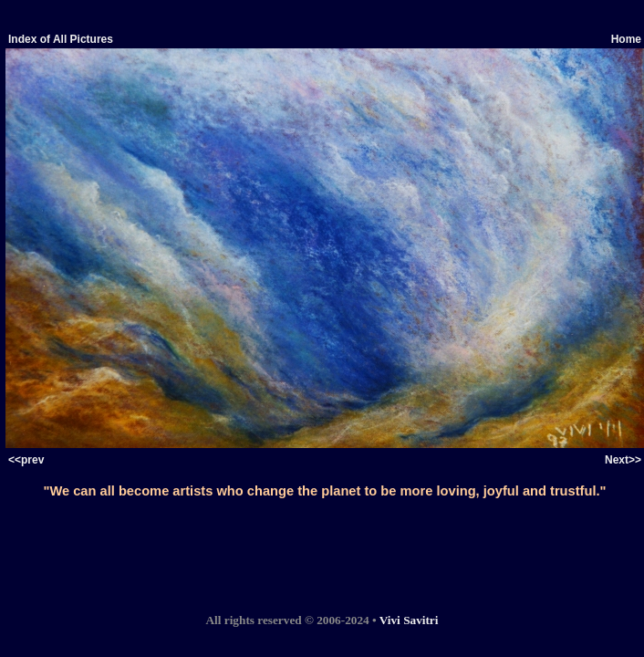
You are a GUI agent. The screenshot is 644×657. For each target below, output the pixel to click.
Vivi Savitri (409, 620)
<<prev (26, 460)
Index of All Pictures (61, 39)
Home (626, 39)
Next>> (623, 460)
